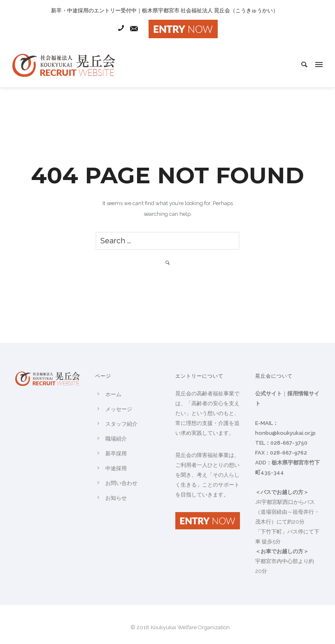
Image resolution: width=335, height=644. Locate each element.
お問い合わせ (121, 483)
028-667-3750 (289, 443)
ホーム (113, 394)
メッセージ (119, 409)
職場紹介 (116, 439)
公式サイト (269, 394)
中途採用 (116, 468)
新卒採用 (116, 454)
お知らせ (116, 498)
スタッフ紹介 (121, 424)
